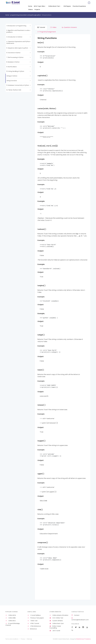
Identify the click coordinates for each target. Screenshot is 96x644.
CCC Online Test (56, 618)
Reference (32, 629)
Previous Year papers (36, 618)
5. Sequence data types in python (17, 48)
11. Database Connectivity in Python (18, 85)
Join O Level (55, 631)
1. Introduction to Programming (16, 26)
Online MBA (11, 618)
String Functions (12, 81)
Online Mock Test (55, 6)
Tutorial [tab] (41, 27)
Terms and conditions (12, 639)
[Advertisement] (63, 585)
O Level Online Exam (13, 3)
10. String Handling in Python (15, 71)
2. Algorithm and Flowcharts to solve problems (18, 31)
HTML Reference (34, 626)
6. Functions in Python (13, 53)
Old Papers (67, 6)
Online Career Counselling (55, 627)
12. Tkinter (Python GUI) (14, 90)
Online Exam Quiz (57, 623)
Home (30, 6)
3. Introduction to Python (14, 37)
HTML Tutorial (33, 623)
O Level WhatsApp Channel (13, 624)
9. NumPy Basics (12, 67)
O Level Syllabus (34, 615)
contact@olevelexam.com (80, 619)
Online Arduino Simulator (59, 615)
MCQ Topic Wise (40, 6)
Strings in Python (12, 76)
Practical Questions (79, 6)
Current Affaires (56, 621)
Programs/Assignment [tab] (46, 32)
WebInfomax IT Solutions (83, 639)
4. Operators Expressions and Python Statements (18, 42)
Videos (30, 10)
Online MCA (11, 615)
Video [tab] (53, 27)
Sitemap (29, 639)
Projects (37, 10)
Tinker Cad (32, 621)
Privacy (23, 639)
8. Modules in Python (13, 62)
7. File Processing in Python (15, 57)
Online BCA (10, 621)
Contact (75, 615)
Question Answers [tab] (69, 27)
